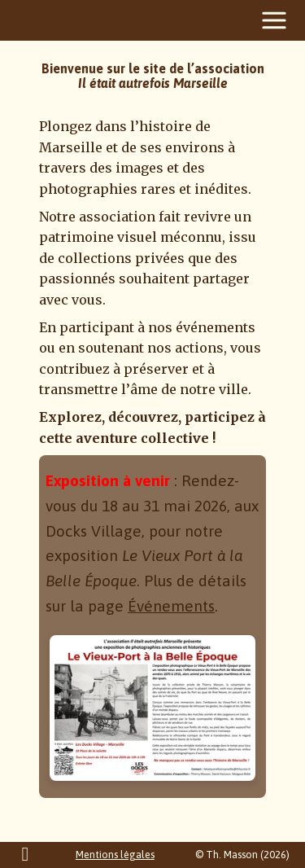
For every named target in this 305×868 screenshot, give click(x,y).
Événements (171, 606)
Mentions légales (115, 855)
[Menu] (274, 20)
